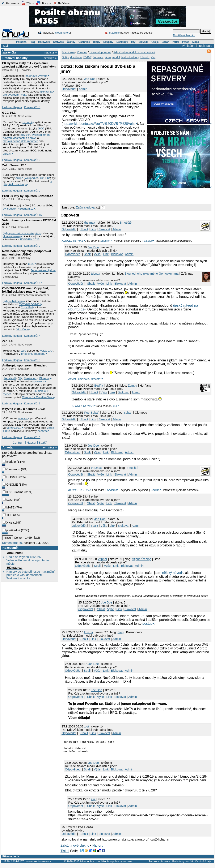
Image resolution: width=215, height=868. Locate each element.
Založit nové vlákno (75, 849)
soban (128, 414)
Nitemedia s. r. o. (90, 865)
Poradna (21, 42)
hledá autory (63, 33)
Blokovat (104, 229)
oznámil (27, 122)
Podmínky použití (182, 865)
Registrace (205, 46)
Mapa (196, 42)
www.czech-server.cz (39, 865)
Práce (186, 42)
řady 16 (24, 135)
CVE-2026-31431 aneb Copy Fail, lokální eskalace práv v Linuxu (25, 290)
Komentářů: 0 (32, 160)
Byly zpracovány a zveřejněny (22, 233)
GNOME (10, 485)
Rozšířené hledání (184, 35)
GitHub (44, 178)
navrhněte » (49, 447)
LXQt (8, 500)
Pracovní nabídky (15, 58)
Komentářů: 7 (32, 403)
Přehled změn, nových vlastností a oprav (27, 136)
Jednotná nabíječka (43, 270)
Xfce (8, 523)
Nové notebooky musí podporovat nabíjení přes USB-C (27, 253)
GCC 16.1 (9, 113)
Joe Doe (90, 79)
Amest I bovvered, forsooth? (85, 380)
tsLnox (95, 274)
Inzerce (166, 865)
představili (9, 378)
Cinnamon (12, 469)
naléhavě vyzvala (36, 76)
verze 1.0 (46, 351)
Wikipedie (31, 178)
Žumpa (133, 387)
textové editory (130, 57)
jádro (108, 57)
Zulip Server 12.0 (14, 165)
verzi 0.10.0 (14, 428)
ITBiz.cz (28, 3)
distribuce (76, 57)
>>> (115, 407)
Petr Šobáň (92, 414)
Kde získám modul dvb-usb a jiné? (134, 52)
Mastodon (30, 378)
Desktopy (122, 42)
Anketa (8, 447)
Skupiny (108, 42)
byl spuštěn (10, 209)
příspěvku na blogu (33, 354)
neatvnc (43, 431)
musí (31, 264)
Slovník (143, 42)
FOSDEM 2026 (30, 239)
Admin (83, 89)
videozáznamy (12, 236)
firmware (98, 57)
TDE (8, 515)
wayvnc (23, 418)
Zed (24, 351)
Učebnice (84, 42)
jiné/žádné (12, 530)
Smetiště (126, 223)
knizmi (88, 633)
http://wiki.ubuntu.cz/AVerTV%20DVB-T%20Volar (99, 124)
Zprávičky (10, 52)
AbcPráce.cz (62, 3)
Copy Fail (27, 307)
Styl (5, 46)
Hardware (44, 42)
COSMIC (11, 477)
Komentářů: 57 (33, 283)
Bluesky (44, 378)
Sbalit (84, 229)
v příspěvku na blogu (27, 183)
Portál (175, 42)
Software (58, 42)
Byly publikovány (13, 301)
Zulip (18, 178)
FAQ (32, 42)
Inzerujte (114, 33)
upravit (7, 154)
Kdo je (155, 42)
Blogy (97, 42)
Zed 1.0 (7, 341)
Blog (121, 633)
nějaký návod (172, 574)
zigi (87, 728)
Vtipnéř (102, 560)
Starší (43, 443)
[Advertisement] (110, 195)
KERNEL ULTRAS (72, 241)
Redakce (154, 865)
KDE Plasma (13, 492)
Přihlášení (189, 46)
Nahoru (98, 849)
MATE (9, 507)
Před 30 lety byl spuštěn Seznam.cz (28, 196)
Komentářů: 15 (33, 215)
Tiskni (65, 855)
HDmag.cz (44, 3)
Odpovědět (69, 89)
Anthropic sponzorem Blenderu (25, 365)
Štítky (65, 57)
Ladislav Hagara (12, 107)
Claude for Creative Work (38, 397)
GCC (41, 128)
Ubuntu (145, 57)
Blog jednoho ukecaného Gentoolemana (152, 274)
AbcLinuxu (15, 553)
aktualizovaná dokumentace (21, 141)
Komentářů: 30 (12, 543)
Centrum (18, 443)
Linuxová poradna (100, 52)
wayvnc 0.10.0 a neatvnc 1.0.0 (23, 409)
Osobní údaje (203, 865)
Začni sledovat (86, 207)
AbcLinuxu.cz (10, 3)
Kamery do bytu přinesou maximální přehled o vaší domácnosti (30, 573)
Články (71, 42)
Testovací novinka (18, 578)
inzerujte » (50, 58)
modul (116, 57)
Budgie (9, 462)
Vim (153, 57)
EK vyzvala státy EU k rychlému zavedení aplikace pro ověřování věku (29, 65)
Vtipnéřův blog (142, 560)
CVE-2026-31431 (30, 304)
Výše (97, 254)
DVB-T (87, 57)
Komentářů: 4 (32, 107)
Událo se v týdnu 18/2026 (23, 557)
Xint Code (23, 329)
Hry (133, 42)
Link (93, 229)
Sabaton (105, 241)
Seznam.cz (26, 209)
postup (147, 625)
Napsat (31, 443)
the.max (90, 223)
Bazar (165, 42)
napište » (51, 52)
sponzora (38, 381)
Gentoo (148, 241)
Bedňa (99, 387)
